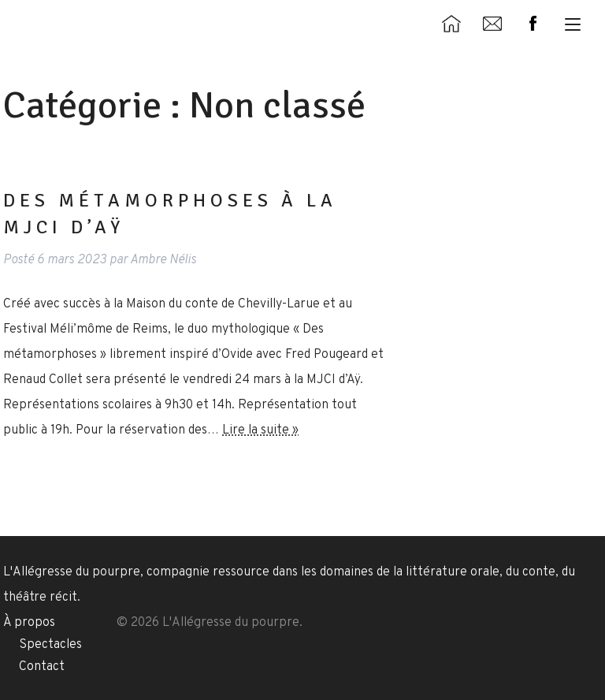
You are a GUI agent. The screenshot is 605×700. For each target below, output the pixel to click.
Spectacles (50, 645)
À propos (29, 623)
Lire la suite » (260, 430)
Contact (42, 667)
